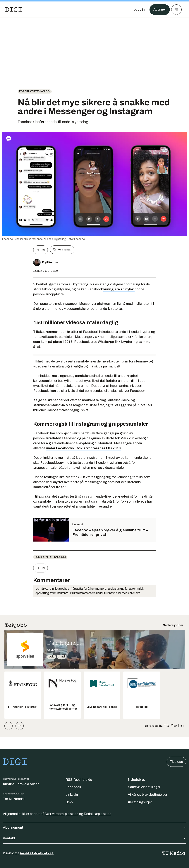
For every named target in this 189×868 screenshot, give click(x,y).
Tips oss (176, 762)
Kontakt (94, 838)
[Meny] (176, 10)
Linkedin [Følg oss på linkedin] (72, 795)
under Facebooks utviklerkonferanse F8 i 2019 (83, 448)
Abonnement (94, 828)
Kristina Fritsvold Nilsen (21, 784)
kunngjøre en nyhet (119, 289)
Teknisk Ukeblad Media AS (37, 853)
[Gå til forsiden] (13, 10)
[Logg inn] (140, 10)
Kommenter (62, 250)
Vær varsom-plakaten (62, 814)
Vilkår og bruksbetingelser (148, 795)
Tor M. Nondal (14, 799)
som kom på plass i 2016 (53, 342)
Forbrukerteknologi (35, 91)
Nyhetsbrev (137, 780)
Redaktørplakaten (98, 814)
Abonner (160, 10)
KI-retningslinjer (140, 802)
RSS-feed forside (79, 780)
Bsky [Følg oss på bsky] (69, 802)
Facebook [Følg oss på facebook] (73, 787)
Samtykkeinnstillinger (144, 787)
